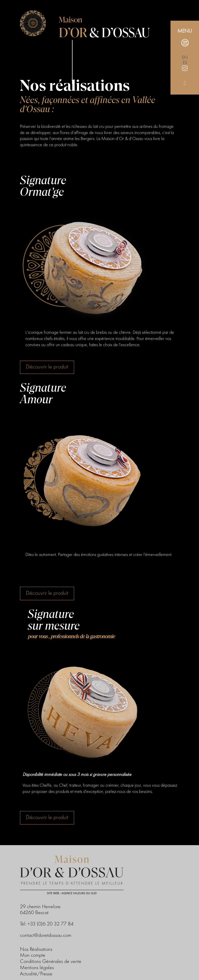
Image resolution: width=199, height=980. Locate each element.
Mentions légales (37, 968)
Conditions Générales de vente (51, 962)
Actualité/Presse (36, 974)
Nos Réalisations (36, 950)
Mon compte (33, 955)
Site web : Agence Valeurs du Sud (72, 893)
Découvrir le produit (47, 367)
